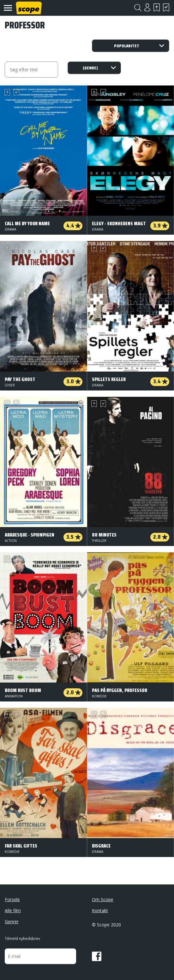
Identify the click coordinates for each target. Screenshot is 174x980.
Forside (12, 899)
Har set (166, 7)
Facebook (97, 956)
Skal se (157, 7)
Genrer (12, 921)
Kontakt (100, 910)
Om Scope (103, 899)
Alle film (13, 910)
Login (147, 7)
